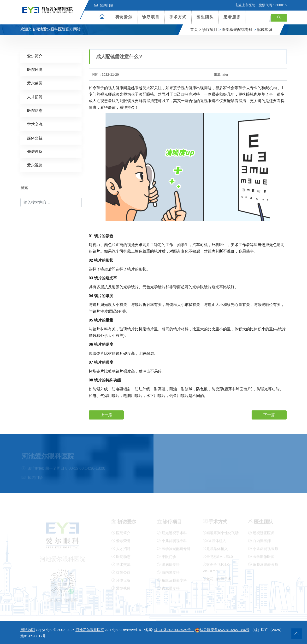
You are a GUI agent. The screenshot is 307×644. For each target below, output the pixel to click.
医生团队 (205, 17)
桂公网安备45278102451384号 (222, 630)
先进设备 (35, 151)
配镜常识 (265, 30)
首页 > (196, 30)
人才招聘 (35, 97)
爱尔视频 (35, 165)
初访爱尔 (124, 17)
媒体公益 (35, 138)
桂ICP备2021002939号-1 (174, 630)
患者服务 (232, 17)
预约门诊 (104, 5)
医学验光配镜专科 (237, 30)
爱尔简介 (35, 56)
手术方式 (178, 17)
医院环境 (35, 69)
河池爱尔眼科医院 (90, 630)
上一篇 (106, 415)
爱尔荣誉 (35, 83)
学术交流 (35, 124)
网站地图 (28, 630)
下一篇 (269, 415)
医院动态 (35, 110)
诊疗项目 (151, 17)
